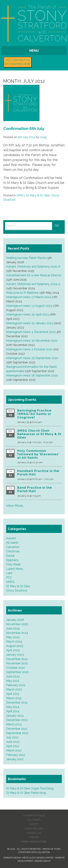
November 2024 (17, 633)
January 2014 (15, 716)
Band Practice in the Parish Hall (35, 489)
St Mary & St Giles (38, 195)
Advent (11, 538)
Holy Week (13, 564)
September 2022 (17, 672)
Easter (10, 556)
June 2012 (13, 742)
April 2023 (13, 650)
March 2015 (14, 698)
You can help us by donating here (18, 62)
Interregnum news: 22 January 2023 (30, 323)
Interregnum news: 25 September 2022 (32, 358)
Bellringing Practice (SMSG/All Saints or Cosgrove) (34, 414)
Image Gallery (34, 829)
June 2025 (13, 628)
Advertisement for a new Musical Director (34, 275)
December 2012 (17, 729)
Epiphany (12, 560)
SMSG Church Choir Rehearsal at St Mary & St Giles (39, 434)
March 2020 (14, 689)
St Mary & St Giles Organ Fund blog (30, 788)
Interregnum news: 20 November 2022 (32, 341)
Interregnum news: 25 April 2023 (28, 314)
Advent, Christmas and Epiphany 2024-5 (33, 284)
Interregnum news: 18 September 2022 (32, 375)
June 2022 (13, 676)
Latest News (15, 569)
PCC (9, 577)
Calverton (13, 547)
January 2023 (15, 655)
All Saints (12, 543)
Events (34, 824)
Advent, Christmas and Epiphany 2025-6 (33, 267)
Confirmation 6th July (24, 129)
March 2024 (14, 642)
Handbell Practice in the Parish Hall (38, 473)
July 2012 (12, 737)
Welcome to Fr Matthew (22, 293)
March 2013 (14, 724)
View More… (15, 506)
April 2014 (13, 711)
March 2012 (14, 750)
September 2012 (17, 733)
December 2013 (17, 720)
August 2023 (15, 646)
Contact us (34, 833)
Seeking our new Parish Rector (26, 258)
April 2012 (13, 746)
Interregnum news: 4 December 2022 (31, 332)
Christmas (13, 551)
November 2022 (17, 663)
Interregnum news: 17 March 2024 (29, 297)
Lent (9, 573)
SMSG (21, 195)
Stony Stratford (17, 591)
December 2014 (17, 703)
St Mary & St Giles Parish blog (26, 793)
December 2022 (17, 659)
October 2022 (16, 668)
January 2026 (15, 620)
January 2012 (15, 759)
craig (43, 137)
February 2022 (16, 685)
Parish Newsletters (34, 842)
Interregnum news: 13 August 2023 (29, 306)
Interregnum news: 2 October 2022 (29, 349)
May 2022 (13, 681)
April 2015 (13, 694)
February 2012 (16, 755)
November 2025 (17, 624)
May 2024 (13, 637)
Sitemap (34, 837)
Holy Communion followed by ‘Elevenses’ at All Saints (38, 454)
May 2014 (13, 707)
